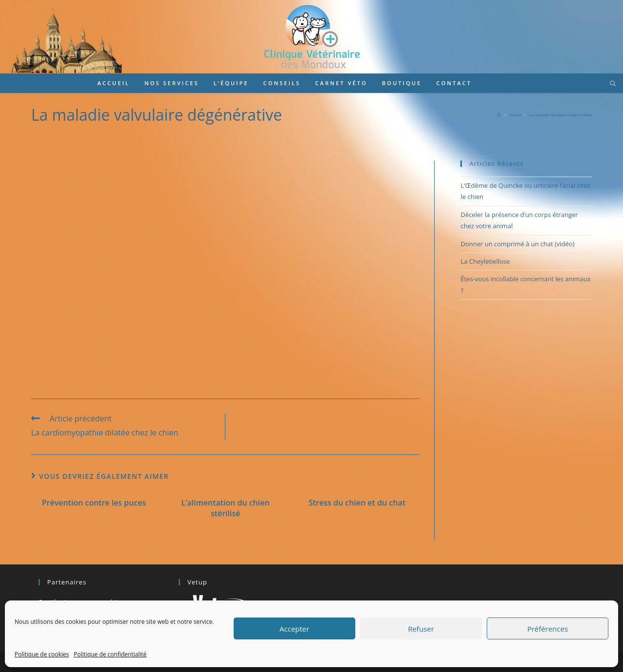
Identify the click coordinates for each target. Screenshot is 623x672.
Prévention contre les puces (94, 503)
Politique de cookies (42, 654)
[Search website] (613, 84)
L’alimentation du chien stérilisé (226, 508)
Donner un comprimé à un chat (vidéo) (517, 244)
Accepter (294, 629)
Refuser (421, 629)
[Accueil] (499, 115)
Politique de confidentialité (110, 654)
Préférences (548, 629)
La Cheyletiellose (485, 261)
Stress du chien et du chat (357, 503)
